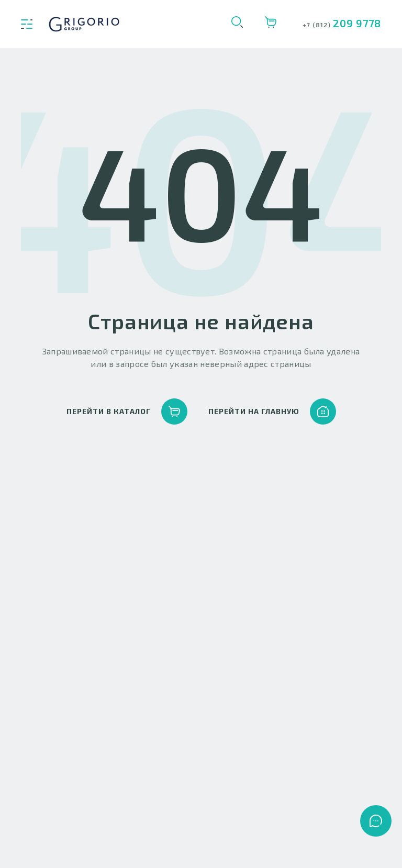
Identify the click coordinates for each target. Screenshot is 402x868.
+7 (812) (318, 25)
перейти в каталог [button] (127, 411)
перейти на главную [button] (272, 411)
